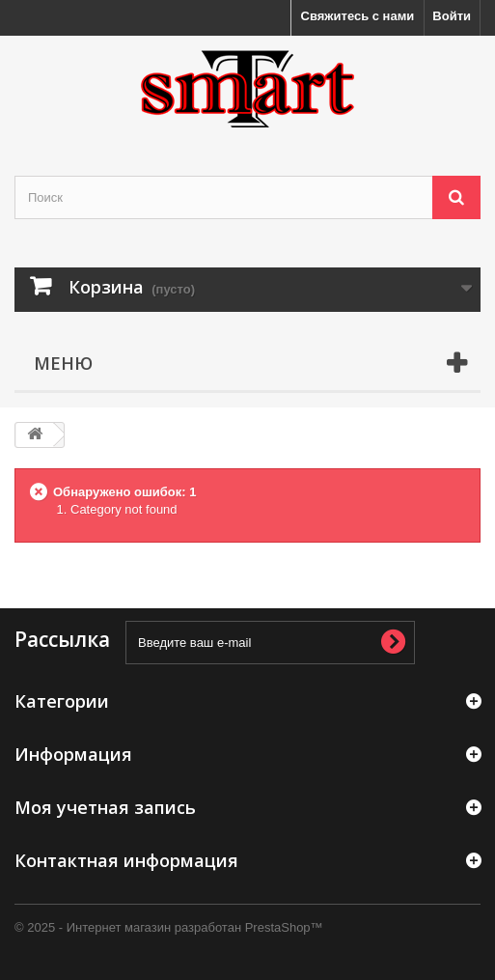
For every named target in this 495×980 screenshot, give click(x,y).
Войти (452, 16)
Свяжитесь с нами (358, 16)
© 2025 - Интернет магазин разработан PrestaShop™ (169, 927)
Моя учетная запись (105, 807)
